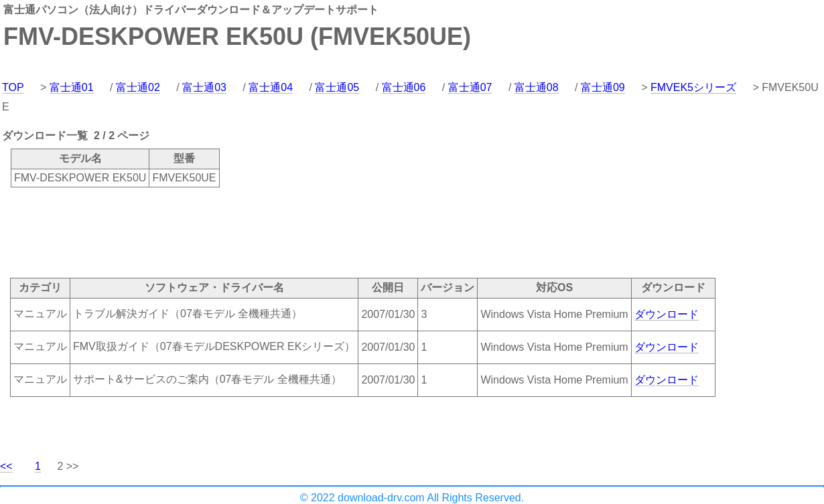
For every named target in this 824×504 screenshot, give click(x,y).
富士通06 (404, 87)
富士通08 (537, 87)
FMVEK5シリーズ (693, 87)
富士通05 (337, 87)
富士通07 (470, 87)
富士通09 (603, 87)
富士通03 (204, 87)
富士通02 (138, 87)
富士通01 (72, 87)
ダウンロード (667, 314)
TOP (13, 87)
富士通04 (271, 87)
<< (6, 466)
